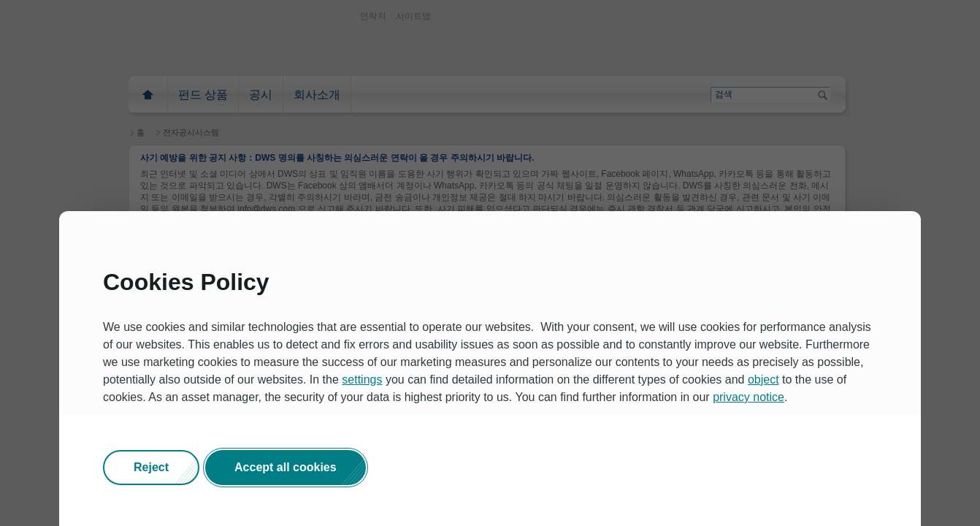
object (763, 380)
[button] (151, 468)
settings (362, 380)
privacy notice (749, 397)
